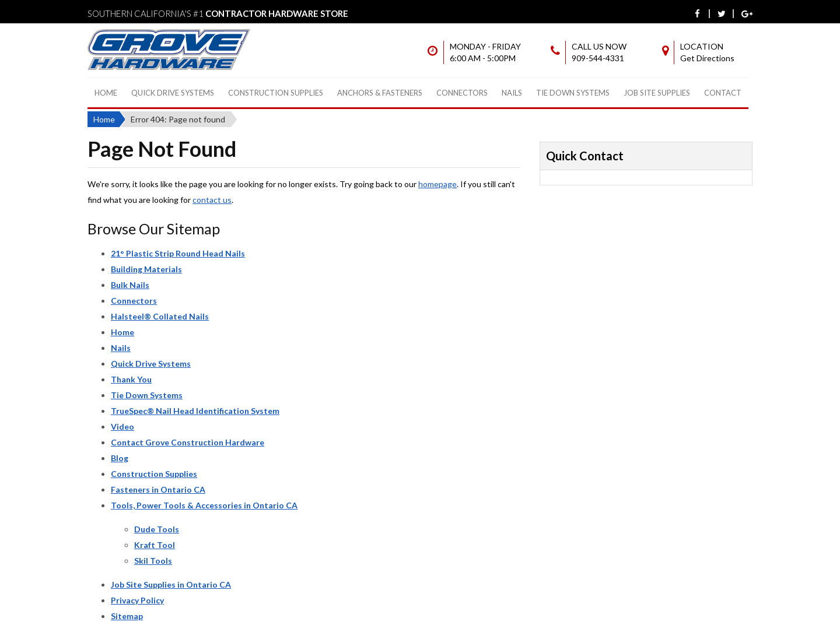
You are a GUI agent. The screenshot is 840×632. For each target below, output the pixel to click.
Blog (120, 458)
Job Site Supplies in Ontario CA (171, 584)
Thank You (131, 379)
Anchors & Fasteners (380, 93)
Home (106, 93)
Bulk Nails (130, 285)
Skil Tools (153, 561)
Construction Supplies (276, 93)
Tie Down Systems (573, 93)
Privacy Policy (137, 600)
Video (123, 426)
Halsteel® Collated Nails (160, 316)
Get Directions (707, 58)
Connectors (462, 93)
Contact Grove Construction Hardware (188, 442)
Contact (723, 93)
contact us (212, 200)
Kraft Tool (155, 545)
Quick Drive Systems (173, 93)
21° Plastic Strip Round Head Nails (178, 253)
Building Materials (146, 269)
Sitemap (127, 616)
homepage (437, 184)
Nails (512, 93)
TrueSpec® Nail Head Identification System (195, 411)
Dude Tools (157, 529)
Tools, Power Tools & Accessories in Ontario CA (204, 505)
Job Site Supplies (657, 93)
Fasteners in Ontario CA (158, 489)
